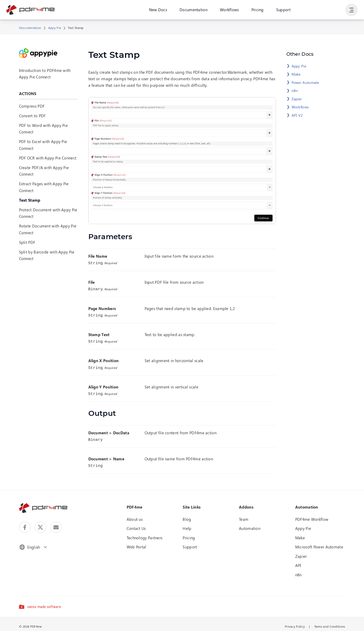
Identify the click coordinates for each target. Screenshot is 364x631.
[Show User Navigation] (351, 10)
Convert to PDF (32, 116)
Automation (250, 524)
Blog (187, 515)
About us (135, 515)
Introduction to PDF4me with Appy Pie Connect (45, 74)
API (298, 561)
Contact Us (136, 524)
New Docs (158, 10)
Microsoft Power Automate (319, 543)
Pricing (257, 10)
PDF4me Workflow (312, 515)
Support (283, 10)
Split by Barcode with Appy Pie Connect (47, 255)
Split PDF (27, 242)
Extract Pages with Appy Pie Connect (44, 187)
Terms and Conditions (330, 622)
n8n (295, 91)
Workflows (229, 10)
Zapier (297, 99)
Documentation (193, 10)
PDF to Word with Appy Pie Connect (44, 129)
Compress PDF (32, 106)
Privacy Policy (295, 622)
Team (244, 515)
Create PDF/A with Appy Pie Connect (44, 171)
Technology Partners (145, 534)
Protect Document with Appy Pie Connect (48, 213)
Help (187, 524)
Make (296, 74)
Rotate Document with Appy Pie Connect (48, 229)
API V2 (297, 115)
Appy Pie (55, 28)
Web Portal (137, 543)
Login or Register (324, 10)
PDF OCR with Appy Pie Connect (48, 158)
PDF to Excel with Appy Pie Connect (43, 145)
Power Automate (305, 82)
